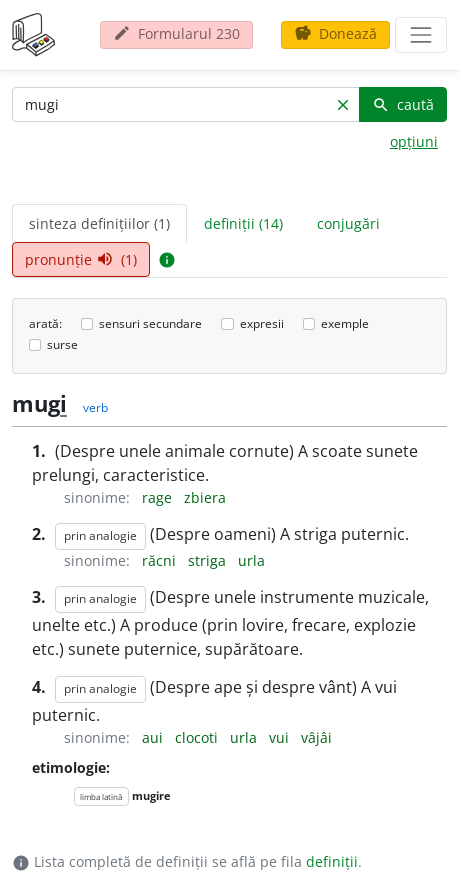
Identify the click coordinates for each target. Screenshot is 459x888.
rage (159, 497)
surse (62, 344)
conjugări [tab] (348, 223)
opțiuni (414, 141)
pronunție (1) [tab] (81, 259)
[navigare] (421, 35)
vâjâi (316, 737)
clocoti (198, 737)
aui (154, 737)
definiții (332, 861)
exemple (345, 323)
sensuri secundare (150, 323)
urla (251, 560)
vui (281, 737)
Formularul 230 (176, 33)
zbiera (205, 497)
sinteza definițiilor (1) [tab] (99, 223)
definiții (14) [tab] (243, 223)
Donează (335, 33)
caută (403, 104)
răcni (161, 560)
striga (209, 560)
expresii (262, 323)
